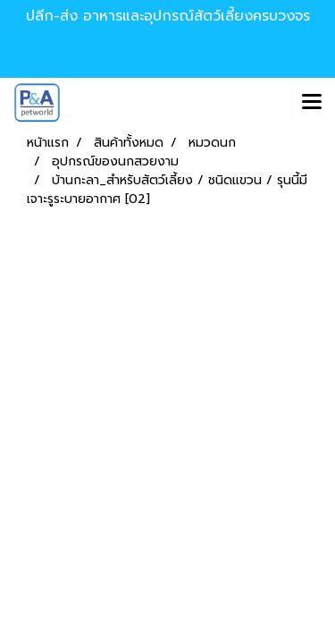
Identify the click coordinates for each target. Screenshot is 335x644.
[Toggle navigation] (312, 103)
